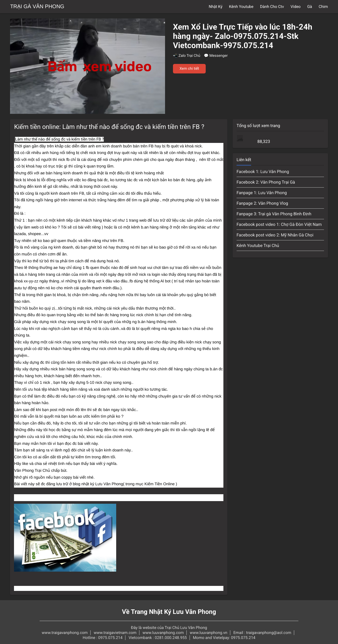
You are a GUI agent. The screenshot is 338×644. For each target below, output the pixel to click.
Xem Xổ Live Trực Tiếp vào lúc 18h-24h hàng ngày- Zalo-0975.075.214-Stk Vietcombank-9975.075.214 (243, 36)
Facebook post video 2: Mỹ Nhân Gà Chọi (275, 235)
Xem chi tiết (189, 69)
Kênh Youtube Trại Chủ (258, 246)
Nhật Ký (215, 7)
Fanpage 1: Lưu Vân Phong (262, 193)
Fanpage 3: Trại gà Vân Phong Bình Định (274, 214)
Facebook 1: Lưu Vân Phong (263, 172)
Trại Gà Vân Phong (37, 7)
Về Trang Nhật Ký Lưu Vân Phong (169, 612)
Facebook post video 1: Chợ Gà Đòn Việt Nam (279, 224)
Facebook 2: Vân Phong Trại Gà (266, 182)
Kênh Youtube (241, 7)
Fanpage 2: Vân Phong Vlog (262, 203)
